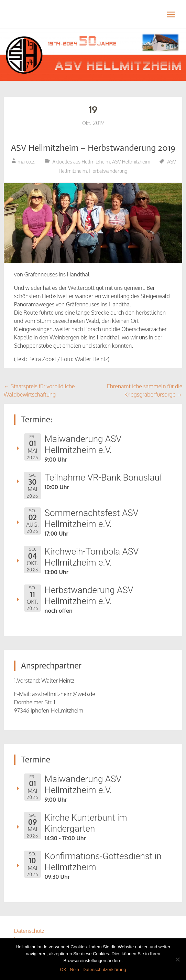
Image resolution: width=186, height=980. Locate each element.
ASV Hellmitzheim (131, 162)
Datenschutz (29, 931)
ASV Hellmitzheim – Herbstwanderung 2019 (93, 148)
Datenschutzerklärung (104, 970)
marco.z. (26, 162)
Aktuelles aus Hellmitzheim (81, 162)
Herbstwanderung (108, 171)
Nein (74, 970)
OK (63, 970)
